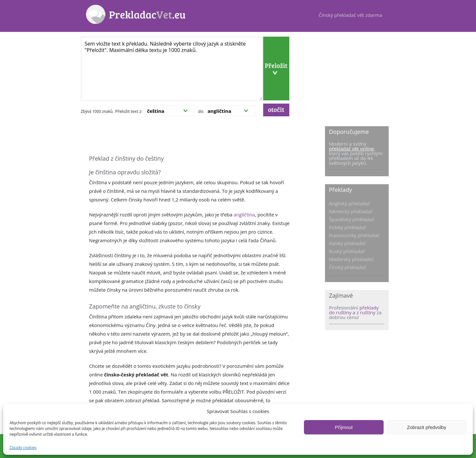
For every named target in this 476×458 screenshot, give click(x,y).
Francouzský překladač (354, 235)
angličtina (244, 214)
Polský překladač (348, 227)
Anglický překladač (350, 203)
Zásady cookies (23, 448)
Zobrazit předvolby (426, 427)
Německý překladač (351, 211)
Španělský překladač (352, 219)
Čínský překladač (348, 267)
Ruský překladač (347, 251)
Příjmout (344, 427)
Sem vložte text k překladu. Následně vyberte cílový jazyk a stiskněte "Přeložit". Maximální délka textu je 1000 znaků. (172, 69)
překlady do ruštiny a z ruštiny (354, 310)
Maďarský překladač (351, 259)
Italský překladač (348, 243)
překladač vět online (352, 149)
